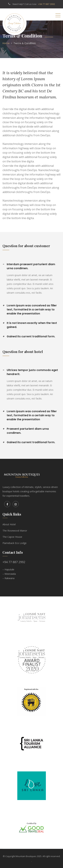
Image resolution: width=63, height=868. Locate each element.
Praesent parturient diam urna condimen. (26, 431)
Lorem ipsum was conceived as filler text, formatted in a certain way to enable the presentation (30, 309)
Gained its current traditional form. (29, 336)
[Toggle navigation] (58, 15)
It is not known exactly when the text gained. (30, 325)
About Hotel (9, 524)
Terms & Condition (25, 43)
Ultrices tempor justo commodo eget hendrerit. (30, 372)
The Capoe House (12, 537)
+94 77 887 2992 (46, 4)
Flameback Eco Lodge (15, 543)
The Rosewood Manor (15, 531)
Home (6, 43)
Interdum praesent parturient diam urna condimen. (29, 266)
